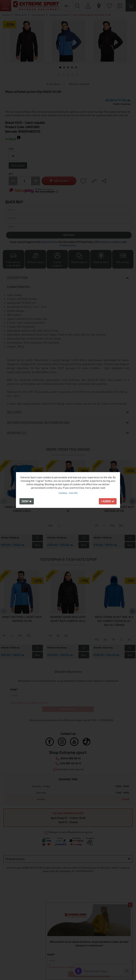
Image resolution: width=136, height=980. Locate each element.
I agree (108, 501)
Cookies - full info (68, 493)
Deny (27, 501)
